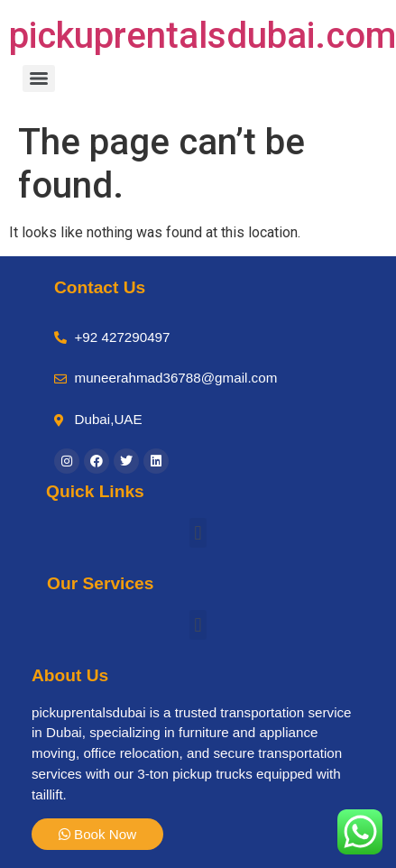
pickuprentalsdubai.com (203, 36)
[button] (198, 533)
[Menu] (39, 78)
